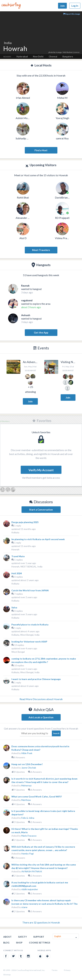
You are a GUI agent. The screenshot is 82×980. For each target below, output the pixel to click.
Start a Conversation (41, 510)
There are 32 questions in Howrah (41, 922)
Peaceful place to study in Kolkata (30, 625)
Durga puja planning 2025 (25, 522)
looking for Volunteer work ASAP (29, 642)
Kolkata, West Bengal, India (25, 635)
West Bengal (18, 652)
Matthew (26, 800)
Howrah (15, 549)
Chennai (53, 57)
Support (39, 937)
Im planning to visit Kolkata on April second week (38, 539)
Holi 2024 (17, 573)
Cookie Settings (40, 943)
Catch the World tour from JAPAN (30, 590)
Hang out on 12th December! (27, 764)
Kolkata (15, 532)
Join (62, 6)
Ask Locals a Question (41, 717)
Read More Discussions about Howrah (41, 699)
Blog (6, 943)
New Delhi (38, 57)
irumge (59, 52)
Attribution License (71, 52)
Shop (19, 943)
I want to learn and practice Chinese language (36, 679)
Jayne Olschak (29, 768)
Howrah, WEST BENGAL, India (27, 567)
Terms (54, 970)
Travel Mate (18, 556)
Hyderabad (22, 57)
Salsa (14, 607)
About (7, 937)
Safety (22, 937)
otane (24, 907)
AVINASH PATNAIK (32, 871)
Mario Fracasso (29, 836)
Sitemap (7, 975)
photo (51, 52)
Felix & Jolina (28, 818)
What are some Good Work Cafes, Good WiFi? (37, 797)
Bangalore (68, 57)
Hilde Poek (27, 753)
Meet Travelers (41, 250)
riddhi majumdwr (30, 889)
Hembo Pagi (27, 854)
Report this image (72, 14)
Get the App (41, 333)
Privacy (67, 970)
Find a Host (41, 150)
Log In (75, 6)
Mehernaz (26, 785)
